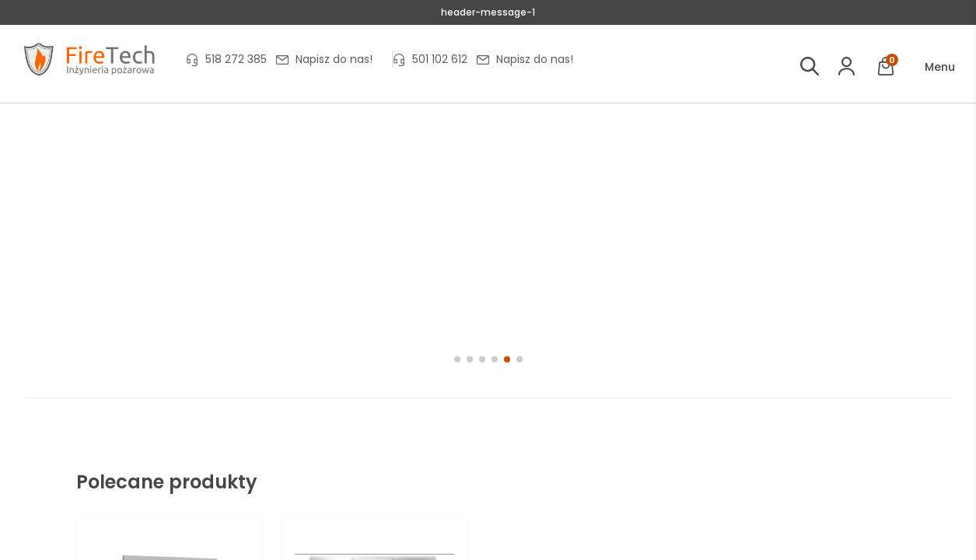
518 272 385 (236, 59)
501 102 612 (440, 59)
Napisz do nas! (334, 59)
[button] (929, 67)
